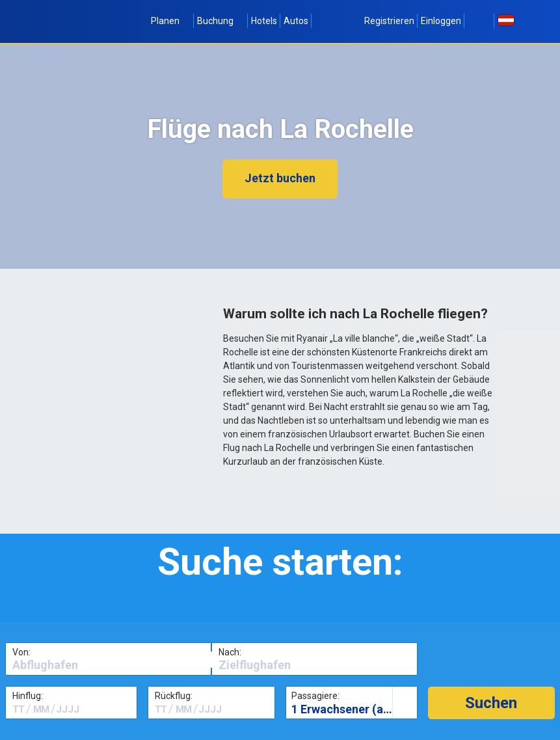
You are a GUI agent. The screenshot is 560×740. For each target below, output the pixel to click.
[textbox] (108, 665)
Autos (296, 21)
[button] (491, 703)
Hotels (264, 21)
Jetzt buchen (280, 178)
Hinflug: (28, 696)
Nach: (230, 652)
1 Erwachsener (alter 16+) (354, 709)
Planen (171, 21)
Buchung (221, 21)
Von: (21, 652)
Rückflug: (174, 696)
